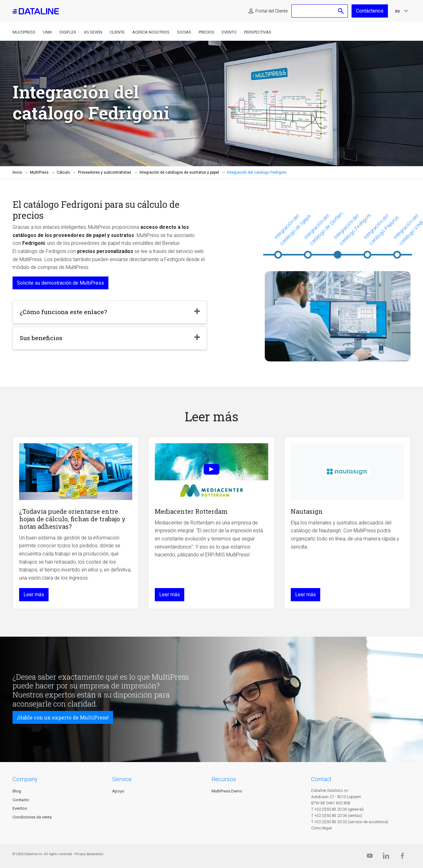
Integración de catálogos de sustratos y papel (179, 172)
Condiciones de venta (32, 817)
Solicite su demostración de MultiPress (60, 283)
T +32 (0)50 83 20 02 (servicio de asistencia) (350, 822)
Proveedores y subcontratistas (105, 172)
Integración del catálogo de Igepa (292, 229)
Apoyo (118, 791)
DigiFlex (68, 32)
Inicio (17, 172)
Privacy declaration (89, 854)
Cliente (117, 32)
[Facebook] (402, 857)
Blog (17, 791)
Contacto (21, 800)
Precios (206, 32)
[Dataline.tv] (370, 857)
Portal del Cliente (272, 11)
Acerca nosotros (151, 32)
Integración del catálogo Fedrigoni (352, 229)
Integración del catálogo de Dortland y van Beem (324, 228)
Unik (47, 32)
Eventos (20, 808)
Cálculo (63, 172)
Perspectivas (258, 32)
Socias (184, 32)
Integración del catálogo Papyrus (381, 229)
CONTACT (321, 779)
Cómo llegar (322, 828)
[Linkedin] (386, 857)
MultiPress (24, 32)
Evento (229, 32)
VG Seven (93, 32)
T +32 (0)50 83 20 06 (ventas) (337, 815)
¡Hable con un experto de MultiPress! (63, 717)
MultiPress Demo (227, 791)
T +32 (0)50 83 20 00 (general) (337, 809)
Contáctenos (370, 11)
